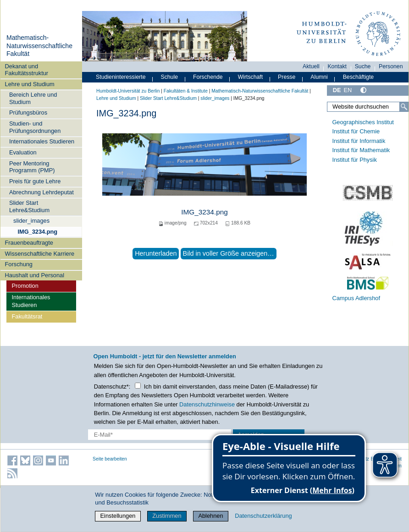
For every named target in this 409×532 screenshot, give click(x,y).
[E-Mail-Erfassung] (160, 435)
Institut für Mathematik (361, 150)
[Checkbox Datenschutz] (138, 386)
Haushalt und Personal (35, 275)
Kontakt (337, 66)
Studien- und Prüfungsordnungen (35, 127)
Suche (363, 66)
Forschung (19, 264)
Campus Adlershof (356, 298)
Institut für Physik (354, 160)
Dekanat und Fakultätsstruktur (27, 70)
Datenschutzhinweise (207, 404)
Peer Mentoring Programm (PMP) (32, 167)
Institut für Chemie (356, 131)
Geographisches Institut (363, 122)
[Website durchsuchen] (368, 107)
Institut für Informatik (359, 141)
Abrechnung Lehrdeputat (41, 192)
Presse (287, 77)
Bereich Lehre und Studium (33, 98)
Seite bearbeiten (110, 459)
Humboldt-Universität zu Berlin (128, 91)
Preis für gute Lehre (35, 181)
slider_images (31, 221)
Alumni (319, 77)
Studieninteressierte (121, 77)
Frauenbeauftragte (29, 243)
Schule (169, 77)
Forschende (208, 77)
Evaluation (23, 152)
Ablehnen (210, 516)
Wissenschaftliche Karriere (40, 254)
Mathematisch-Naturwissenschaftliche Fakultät (39, 46)
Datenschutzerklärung (263, 516)
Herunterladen (156, 253)
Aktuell (311, 66)
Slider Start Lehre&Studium (29, 206)
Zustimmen (167, 516)
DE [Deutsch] (337, 90)
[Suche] (404, 107)
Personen (391, 66)
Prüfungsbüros (28, 112)
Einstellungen (118, 516)
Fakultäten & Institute (186, 91)
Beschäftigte (359, 77)
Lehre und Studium (30, 84)
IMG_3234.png (37, 232)
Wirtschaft (251, 77)
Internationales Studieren (42, 141)
